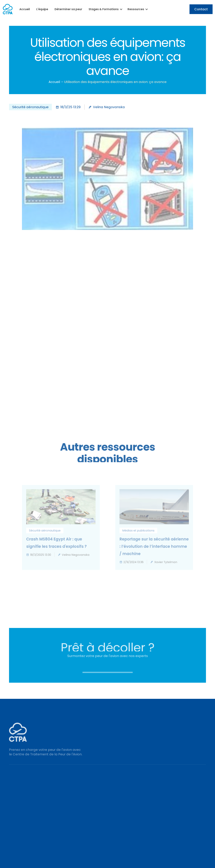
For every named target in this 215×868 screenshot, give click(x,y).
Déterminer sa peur (68, 9)
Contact (201, 9)
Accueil (25, 9)
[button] (105, 9)
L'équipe (42, 9)
